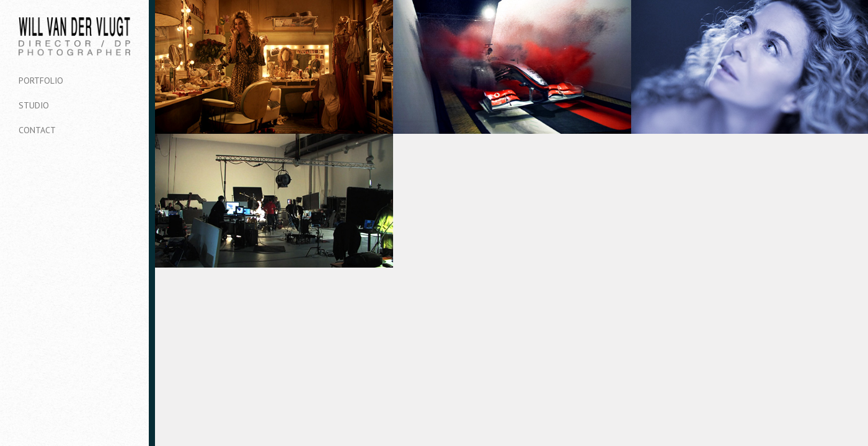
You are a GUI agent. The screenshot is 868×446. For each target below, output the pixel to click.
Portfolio (41, 81)
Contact (37, 130)
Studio (34, 105)
